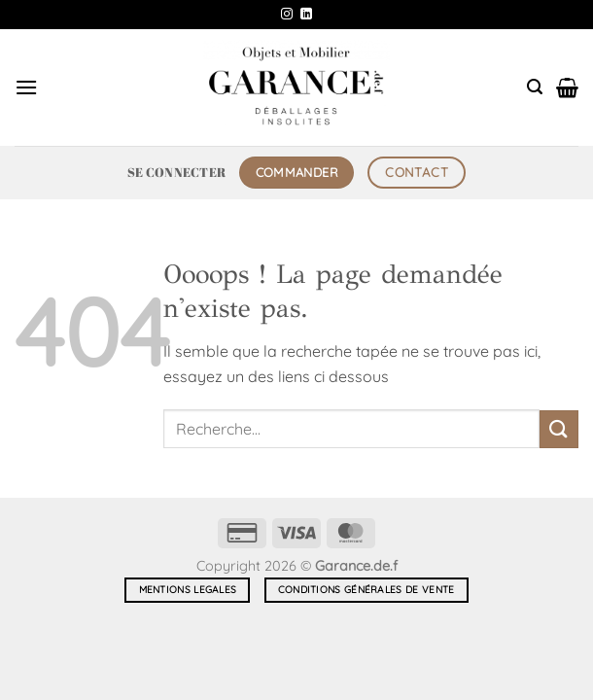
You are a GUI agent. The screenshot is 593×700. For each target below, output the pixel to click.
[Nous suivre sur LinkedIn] (306, 15)
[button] (26, 87)
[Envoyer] (559, 429)
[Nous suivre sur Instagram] (287, 15)
